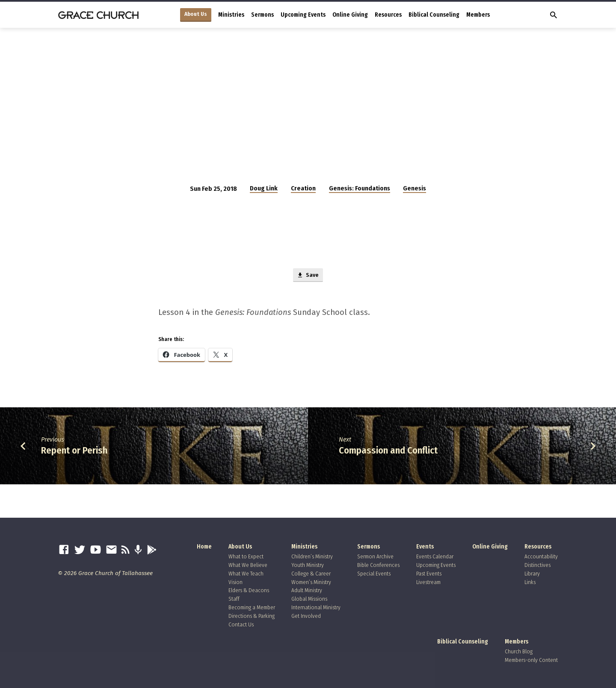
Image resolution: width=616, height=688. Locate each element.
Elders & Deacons (249, 590)
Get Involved (306, 616)
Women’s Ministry (311, 582)
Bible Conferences (378, 565)
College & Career (311, 574)
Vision (235, 582)
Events (425, 547)
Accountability (541, 556)
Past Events (429, 574)
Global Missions (309, 599)
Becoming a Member (252, 607)
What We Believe (248, 565)
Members (478, 15)
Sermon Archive (375, 556)
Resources (388, 15)
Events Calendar (435, 556)
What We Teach (246, 574)
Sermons (262, 15)
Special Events (374, 574)
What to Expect (246, 556)
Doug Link (264, 188)
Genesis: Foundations (360, 188)
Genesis (415, 188)
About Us (196, 14)
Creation (303, 188)
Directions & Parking (252, 616)
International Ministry (316, 607)
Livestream (428, 582)
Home (204, 547)
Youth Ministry (308, 565)
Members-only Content (531, 660)
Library (532, 574)
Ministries (231, 15)
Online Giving (350, 15)
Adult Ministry (307, 590)
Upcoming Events (303, 15)
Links (530, 582)
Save (308, 276)
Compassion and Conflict (388, 452)
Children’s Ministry (312, 556)
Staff (234, 599)
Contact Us (241, 624)
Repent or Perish (74, 452)
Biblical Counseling (434, 15)
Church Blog (519, 651)
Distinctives (538, 565)
